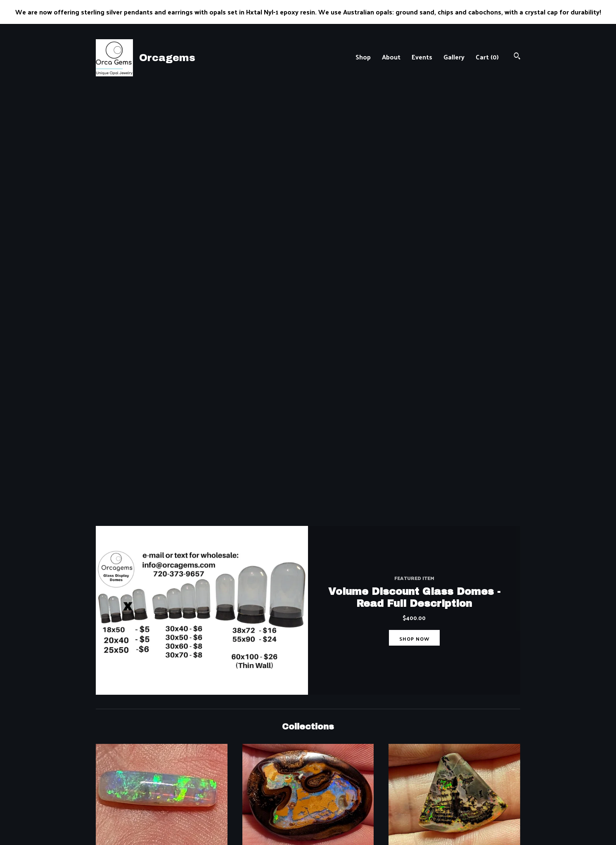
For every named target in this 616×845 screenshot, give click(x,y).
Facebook (329, 775)
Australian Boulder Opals (308, 428)
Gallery (454, 57)
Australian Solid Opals (162, 428)
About (391, 57)
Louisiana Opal (308, 677)
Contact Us (221, 806)
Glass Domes (454, 553)
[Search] (517, 57)
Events (422, 57)
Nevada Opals (454, 428)
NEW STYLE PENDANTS (162, 677)
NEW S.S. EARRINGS (454, 677)
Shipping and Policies (235, 796)
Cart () (487, 57)
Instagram (330, 786)
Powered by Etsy (448, 796)
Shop (363, 57)
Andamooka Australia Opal (162, 553)
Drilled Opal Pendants (308, 553)
